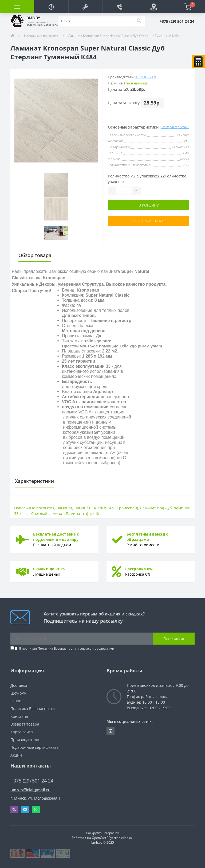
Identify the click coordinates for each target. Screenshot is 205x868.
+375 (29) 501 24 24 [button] (32, 781)
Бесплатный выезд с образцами (147, 537)
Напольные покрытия (41, 36)
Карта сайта (22, 732)
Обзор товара (35, 255)
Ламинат (64, 508)
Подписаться (174, 639)
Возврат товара (25, 724)
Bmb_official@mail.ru (30, 790)
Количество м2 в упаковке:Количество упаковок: (147, 179)
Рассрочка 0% (139, 569)
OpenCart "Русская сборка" (113, 838)
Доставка (19, 685)
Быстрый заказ (149, 221)
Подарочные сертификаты (35, 747)
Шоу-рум (18, 693)
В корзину (149, 205)
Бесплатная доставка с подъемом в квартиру (56, 537)
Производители (25, 740)
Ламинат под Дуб (156, 508)
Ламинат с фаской (82, 514)
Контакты (19, 716)
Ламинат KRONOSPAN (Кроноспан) (106, 508)
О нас (16, 701)
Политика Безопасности (57, 648)
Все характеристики (175, 127)
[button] (85, 7)
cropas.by (112, 833)
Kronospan (146, 77)
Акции (16, 755)
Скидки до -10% (49, 569)
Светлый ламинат (48, 514)
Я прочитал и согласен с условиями (67, 648)
